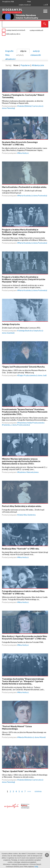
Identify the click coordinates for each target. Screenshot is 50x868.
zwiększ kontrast (25, 5)
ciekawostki (36, 55)
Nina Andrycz (24, 154)
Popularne (25, 65)
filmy (7, 55)
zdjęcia (23, 51)
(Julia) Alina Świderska (27, 518)
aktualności (10, 59)
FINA (29, 2)
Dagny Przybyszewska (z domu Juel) (32, 378)
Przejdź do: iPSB (8, 2)
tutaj (36, 866)
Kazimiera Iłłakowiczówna (28, 475)
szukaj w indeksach (36, 30)
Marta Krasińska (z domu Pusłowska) (33, 197)
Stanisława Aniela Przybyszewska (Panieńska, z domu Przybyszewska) (23, 426)
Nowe (16, 65)
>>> (29, 796)
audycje (36, 51)
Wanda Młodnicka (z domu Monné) (32, 742)
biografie (9, 51)
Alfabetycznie (38, 65)
